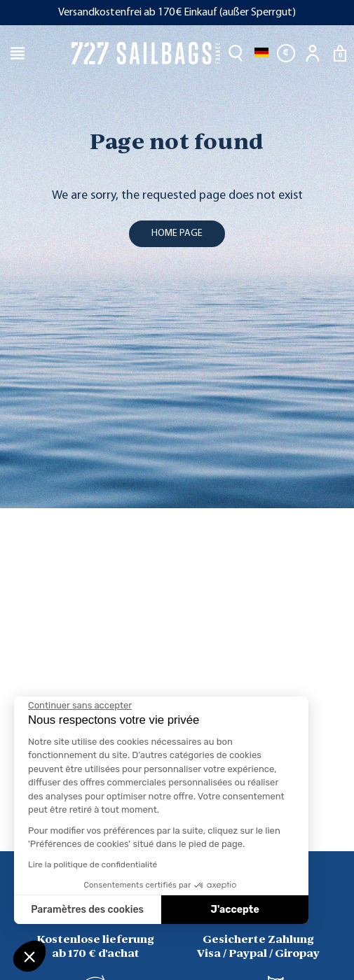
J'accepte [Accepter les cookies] (235, 910)
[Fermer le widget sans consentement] (80, 706)
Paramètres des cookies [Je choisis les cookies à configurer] (87, 910)
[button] (29, 956)
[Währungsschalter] (286, 53)
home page (177, 233)
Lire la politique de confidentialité (93, 864)
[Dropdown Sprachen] (261, 53)
